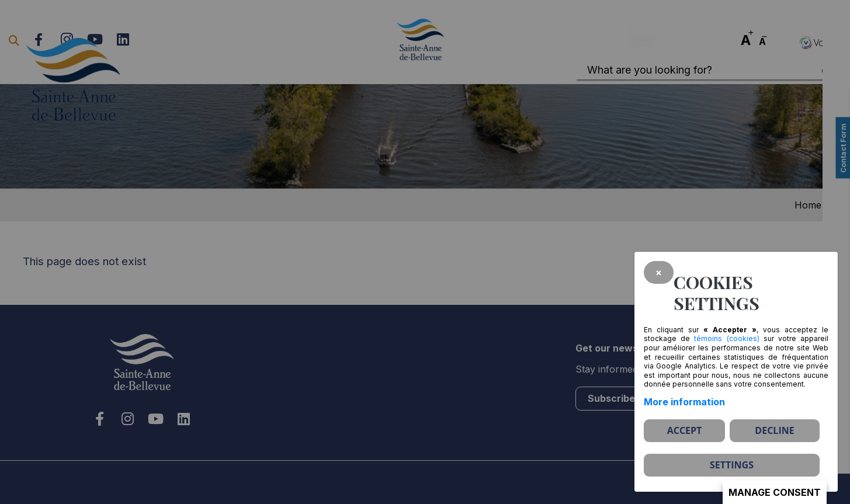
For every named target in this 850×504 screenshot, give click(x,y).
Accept (685, 430)
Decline (774, 430)
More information (684, 402)
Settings (732, 465)
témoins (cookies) (726, 338)
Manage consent (775, 492)
